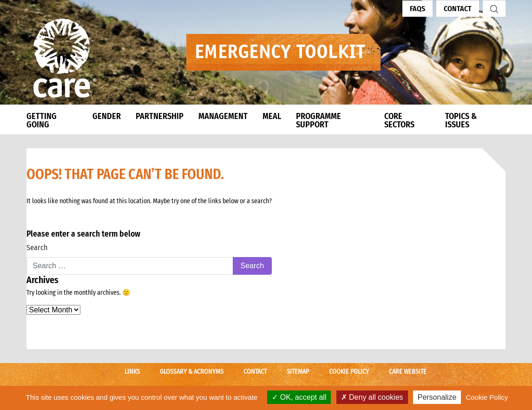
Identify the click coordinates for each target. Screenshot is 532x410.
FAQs (417, 9)
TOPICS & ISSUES (461, 120)
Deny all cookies (372, 397)
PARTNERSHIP (160, 116)
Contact (458, 9)
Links (132, 372)
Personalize (437, 397)
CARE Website (408, 372)
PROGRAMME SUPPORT (319, 120)
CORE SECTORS (399, 120)
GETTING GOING (42, 120)
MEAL (272, 116)
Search (37, 248)
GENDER (107, 116)
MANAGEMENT (223, 116)
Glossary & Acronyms (192, 372)
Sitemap (298, 372)
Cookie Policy (349, 372)
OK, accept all (299, 397)
